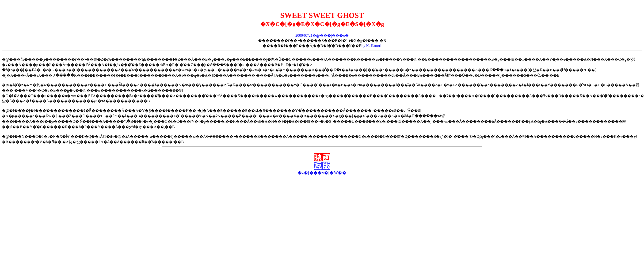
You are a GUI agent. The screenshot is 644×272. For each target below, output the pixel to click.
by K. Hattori (372, 46)
